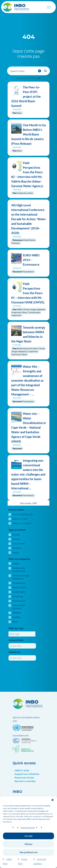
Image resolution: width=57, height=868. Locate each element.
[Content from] (22, 646)
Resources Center (24, 778)
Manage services (28, 832)
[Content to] (22, 658)
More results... (28, 503)
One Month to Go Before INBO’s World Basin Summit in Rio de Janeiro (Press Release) (28, 134)
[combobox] (22, 634)
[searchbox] (22, 634)
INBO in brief (22, 770)
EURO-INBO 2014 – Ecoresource (28, 260)
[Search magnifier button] (46, 71)
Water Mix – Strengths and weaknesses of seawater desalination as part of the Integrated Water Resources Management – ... (28, 380)
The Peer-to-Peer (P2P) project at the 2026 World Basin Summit (28, 97)
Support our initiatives (27, 774)
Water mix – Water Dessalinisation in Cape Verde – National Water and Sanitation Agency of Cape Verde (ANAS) (28, 428)
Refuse (28, 849)
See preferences (29, 857)
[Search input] (23, 71)
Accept (28, 840)
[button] (53, 804)
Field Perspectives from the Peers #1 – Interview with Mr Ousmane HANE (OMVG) (28, 293)
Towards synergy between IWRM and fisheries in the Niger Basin (28, 334)
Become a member (25, 781)
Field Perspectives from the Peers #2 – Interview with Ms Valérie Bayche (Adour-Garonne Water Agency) (28, 174)
